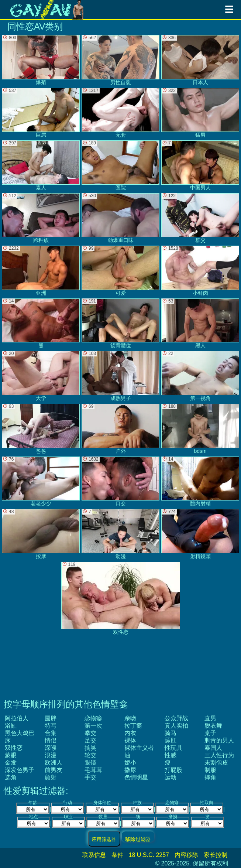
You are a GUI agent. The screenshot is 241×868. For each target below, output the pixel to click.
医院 (120, 165)
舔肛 (171, 740)
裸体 (130, 740)
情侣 (51, 740)
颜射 (51, 777)
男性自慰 (120, 60)
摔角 (210, 777)
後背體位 (120, 324)
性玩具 (173, 748)
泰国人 (213, 748)
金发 (11, 763)
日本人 (200, 60)
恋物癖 (93, 718)
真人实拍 (176, 726)
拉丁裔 (133, 726)
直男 (210, 718)
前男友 (54, 770)
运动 (171, 777)
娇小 (130, 763)
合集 (51, 733)
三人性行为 (219, 755)
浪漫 (51, 755)
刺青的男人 (219, 740)
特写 (51, 726)
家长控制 (216, 855)
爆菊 (41, 60)
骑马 (171, 733)
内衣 (130, 733)
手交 (90, 777)
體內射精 (200, 482)
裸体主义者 (139, 748)
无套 (120, 113)
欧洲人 (54, 763)
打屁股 (173, 770)
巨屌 (41, 113)
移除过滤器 (138, 839)
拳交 (90, 733)
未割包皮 (216, 763)
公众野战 (176, 718)
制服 (210, 770)
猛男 (200, 113)
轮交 (90, 755)
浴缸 (11, 726)
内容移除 (186, 855)
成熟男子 (120, 376)
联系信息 (94, 855)
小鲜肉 (200, 271)
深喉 (51, 748)
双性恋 (14, 748)
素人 (41, 165)
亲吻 (130, 718)
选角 (11, 777)
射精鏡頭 (200, 534)
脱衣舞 (213, 726)
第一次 (93, 726)
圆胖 (51, 718)
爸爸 (41, 429)
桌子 (210, 733)
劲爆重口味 (120, 218)
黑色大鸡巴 (20, 733)
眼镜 (90, 763)
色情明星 (136, 777)
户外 (120, 429)
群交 (200, 218)
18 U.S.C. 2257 (149, 855)
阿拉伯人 (17, 718)
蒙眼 (11, 755)
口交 (120, 482)
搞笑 (90, 748)
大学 (41, 376)
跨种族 (41, 218)
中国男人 (200, 165)
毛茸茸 (93, 770)
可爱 (120, 271)
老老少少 (41, 482)
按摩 (41, 534)
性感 (171, 755)
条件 (117, 855)
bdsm (200, 429)
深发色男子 (20, 770)
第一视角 (200, 376)
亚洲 (41, 271)
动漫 (120, 534)
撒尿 (130, 770)
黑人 (200, 324)
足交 (90, 740)
